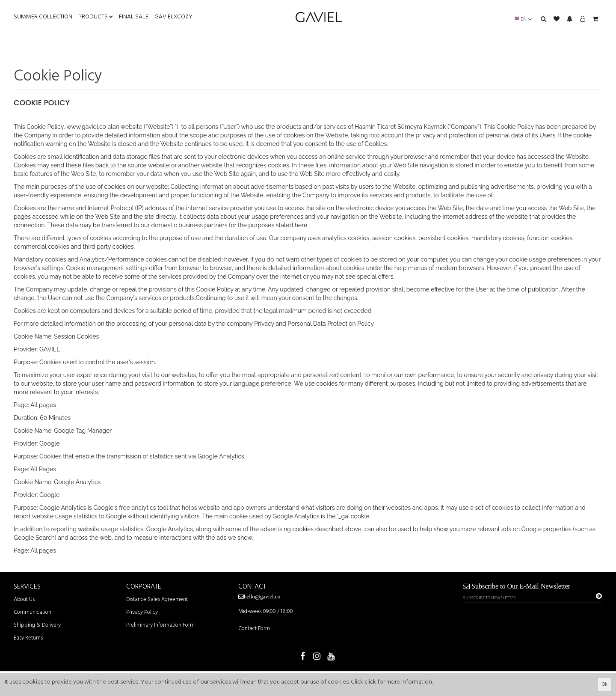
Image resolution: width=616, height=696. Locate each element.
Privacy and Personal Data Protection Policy (314, 324)
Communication (33, 612)
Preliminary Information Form (160, 625)
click (370, 682)
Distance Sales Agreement (157, 599)
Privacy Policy (142, 612)
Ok (605, 684)
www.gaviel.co (86, 127)
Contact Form (254, 629)
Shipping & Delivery (37, 625)
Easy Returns (28, 638)
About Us (24, 599)
